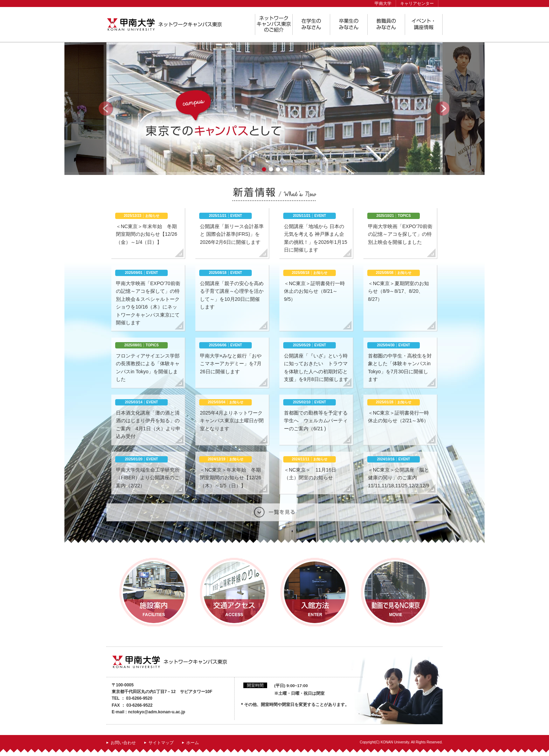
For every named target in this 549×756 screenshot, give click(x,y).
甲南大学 (383, 3)
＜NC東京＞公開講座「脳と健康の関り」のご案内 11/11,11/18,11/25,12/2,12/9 (399, 478)
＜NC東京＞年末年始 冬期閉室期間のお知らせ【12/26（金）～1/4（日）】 (147, 234)
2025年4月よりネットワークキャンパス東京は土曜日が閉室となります (232, 421)
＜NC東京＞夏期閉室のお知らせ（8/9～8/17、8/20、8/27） (398, 291)
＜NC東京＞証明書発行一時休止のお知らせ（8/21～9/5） (314, 291)
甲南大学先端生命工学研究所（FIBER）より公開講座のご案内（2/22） (148, 478)
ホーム (193, 743)
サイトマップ (161, 743)
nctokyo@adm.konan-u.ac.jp (157, 712)
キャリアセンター (417, 3)
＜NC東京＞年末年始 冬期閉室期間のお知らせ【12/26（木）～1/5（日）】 (231, 478)
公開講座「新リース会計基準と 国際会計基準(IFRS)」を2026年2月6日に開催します (232, 234)
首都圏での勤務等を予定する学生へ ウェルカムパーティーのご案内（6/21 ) (316, 421)
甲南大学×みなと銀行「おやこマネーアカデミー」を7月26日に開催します (231, 364)
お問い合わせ (123, 743)
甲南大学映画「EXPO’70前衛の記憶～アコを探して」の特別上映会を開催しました (400, 234)
